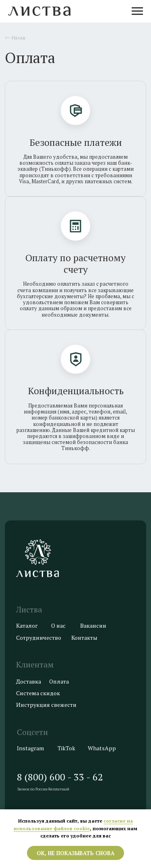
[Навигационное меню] (137, 11)
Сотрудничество (39, 638)
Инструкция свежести (46, 705)
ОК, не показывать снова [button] (75, 853)
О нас (58, 625)
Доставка (29, 681)
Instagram (30, 748)
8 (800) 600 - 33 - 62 (60, 777)
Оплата (59, 681)
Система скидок (38, 693)
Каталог (27, 625)
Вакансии (93, 625)
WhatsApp (102, 748)
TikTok (66, 748)
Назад (19, 38)
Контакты (84, 638)
